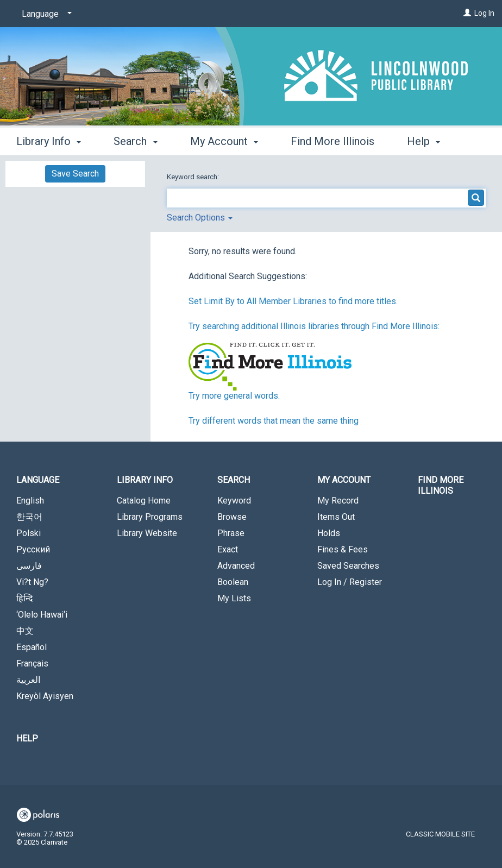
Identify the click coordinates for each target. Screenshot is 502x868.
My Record (338, 501)
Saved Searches (348, 566)
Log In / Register (350, 582)
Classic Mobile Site (440, 834)
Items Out (336, 517)
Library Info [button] (49, 140)
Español (32, 647)
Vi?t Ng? (32, 582)
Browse (232, 517)
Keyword (234, 501)
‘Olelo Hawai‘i (42, 615)
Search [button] (135, 140)
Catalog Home (144, 501)
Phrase (231, 533)
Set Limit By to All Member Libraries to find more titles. (293, 301)
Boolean (233, 582)
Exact (228, 549)
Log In (484, 13)
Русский (33, 549)
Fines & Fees (343, 549)
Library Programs (150, 517)
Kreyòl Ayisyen (45, 696)
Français (32, 663)
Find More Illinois (332, 140)
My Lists (234, 598)
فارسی (29, 566)
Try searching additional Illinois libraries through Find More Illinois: (314, 326)
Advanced (236, 566)
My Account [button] (224, 140)
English (30, 501)
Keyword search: (194, 177)
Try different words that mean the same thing (274, 421)
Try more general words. (234, 396)
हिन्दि (25, 598)
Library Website (147, 533)
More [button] (428, 141)
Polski (29, 533)
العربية (28, 680)
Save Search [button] (75, 174)
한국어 (29, 517)
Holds (329, 533)
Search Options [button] (200, 218)
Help (27, 738)
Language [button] (38, 480)
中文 (25, 631)
